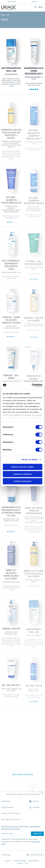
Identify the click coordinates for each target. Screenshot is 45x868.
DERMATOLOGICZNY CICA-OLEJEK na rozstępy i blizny (12, 135)
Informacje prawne (19, 861)
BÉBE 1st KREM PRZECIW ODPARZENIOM (34, 512)
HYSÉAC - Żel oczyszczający (34, 264)
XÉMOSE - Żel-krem (11, 378)
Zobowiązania (6, 801)
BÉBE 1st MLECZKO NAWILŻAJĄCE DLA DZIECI (11, 575)
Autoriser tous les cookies (23, 467)
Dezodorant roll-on (34, 632)
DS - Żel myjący (11, 686)
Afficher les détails (29, 460)
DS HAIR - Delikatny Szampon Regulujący (34, 136)
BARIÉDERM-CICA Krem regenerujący (34, 71)
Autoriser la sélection (22, 474)
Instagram (35, 808)
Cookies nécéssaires (22, 481)
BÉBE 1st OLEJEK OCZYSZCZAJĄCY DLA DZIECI (34, 575)
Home (3, 15)
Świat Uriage (12, 2)
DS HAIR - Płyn (34, 687)
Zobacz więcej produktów (23, 775)
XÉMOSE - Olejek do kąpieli (34, 320)
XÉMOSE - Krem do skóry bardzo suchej (11, 321)
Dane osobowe (33, 861)
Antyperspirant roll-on (11, 70)
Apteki (35, 2)
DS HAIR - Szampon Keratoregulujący (13, 201)
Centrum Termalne (8, 807)
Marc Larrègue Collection (10, 820)
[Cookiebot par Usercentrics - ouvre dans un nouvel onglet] (32, 385)
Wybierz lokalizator (35, 855)
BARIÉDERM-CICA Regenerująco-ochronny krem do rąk (11, 513)
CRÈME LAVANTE (11, 630)
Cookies (20, 863)
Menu (40, 7)
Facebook (34, 801)
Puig (26, 863)
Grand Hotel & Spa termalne (11, 813)
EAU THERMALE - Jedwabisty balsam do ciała (11, 266)
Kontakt (8, 861)
